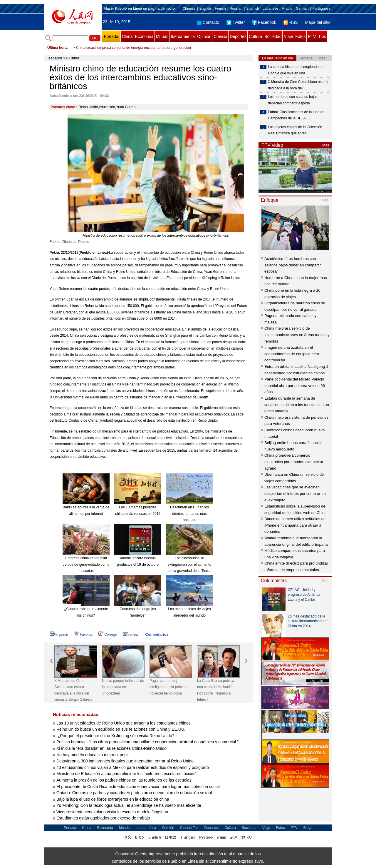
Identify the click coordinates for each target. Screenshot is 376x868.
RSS (291, 22)
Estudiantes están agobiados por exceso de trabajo (103, 818)
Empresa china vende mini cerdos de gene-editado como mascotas (86, 564)
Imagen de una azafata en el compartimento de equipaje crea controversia (292, 354)
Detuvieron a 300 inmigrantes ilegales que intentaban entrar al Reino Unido (125, 761)
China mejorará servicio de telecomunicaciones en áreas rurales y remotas (297, 335)
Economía (144, 36)
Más (326, 145)
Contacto (208, 22)
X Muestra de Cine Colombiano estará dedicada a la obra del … (298, 85)
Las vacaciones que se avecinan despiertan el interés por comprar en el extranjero (295, 493)
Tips (322, 36)
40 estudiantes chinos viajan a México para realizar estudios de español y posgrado (133, 767)
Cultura (255, 36)
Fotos (300, 36)
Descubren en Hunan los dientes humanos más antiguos (189, 514)
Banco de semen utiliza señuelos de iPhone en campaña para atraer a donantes (295, 525)
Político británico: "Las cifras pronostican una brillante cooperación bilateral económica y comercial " (148, 742)
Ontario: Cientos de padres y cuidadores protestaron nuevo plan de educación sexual (134, 793)
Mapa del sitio (318, 22)
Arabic (287, 9)
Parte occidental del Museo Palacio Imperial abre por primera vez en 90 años (295, 385)
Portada (111, 36)
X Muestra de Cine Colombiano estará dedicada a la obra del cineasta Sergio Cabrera (73, 690)
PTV (312, 36)
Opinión (204, 36)
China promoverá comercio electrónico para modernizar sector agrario (294, 462)
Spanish (252, 9)
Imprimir (59, 635)
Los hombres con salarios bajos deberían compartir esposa (293, 100)
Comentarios (157, 634)
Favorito (83, 635)
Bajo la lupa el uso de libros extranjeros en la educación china (113, 799)
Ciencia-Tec (189, 828)
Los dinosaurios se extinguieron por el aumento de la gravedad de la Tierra (190, 564)
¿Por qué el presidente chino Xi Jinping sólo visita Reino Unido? (115, 736)
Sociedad (273, 36)
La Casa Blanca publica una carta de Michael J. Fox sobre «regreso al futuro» (216, 690)
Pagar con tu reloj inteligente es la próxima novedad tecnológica (168, 687)
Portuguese (322, 9)
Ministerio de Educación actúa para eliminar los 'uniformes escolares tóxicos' (126, 774)
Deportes (238, 36)
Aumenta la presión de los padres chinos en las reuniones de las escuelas (124, 780)
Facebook (264, 22)
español (55, 58)
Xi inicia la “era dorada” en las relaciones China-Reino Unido (111, 748)
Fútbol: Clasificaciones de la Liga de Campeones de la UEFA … (296, 115)
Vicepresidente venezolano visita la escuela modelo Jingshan (113, 812)
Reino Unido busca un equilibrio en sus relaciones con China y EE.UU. (121, 729)
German (302, 9)
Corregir (108, 635)
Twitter (236, 22)
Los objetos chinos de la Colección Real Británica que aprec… (295, 130)
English (205, 9)
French (220, 9)
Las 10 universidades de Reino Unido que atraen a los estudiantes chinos (124, 723)
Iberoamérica (183, 36)
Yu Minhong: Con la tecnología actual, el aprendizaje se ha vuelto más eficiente (129, 805)
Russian (236, 9)
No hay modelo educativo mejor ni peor (92, 755)
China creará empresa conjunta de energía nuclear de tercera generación (134, 48)
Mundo (162, 36)
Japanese (271, 9)
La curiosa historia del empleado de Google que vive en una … (296, 70)
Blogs (308, 828)
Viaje (288, 36)
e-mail (131, 635)
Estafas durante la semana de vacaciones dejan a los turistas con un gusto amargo (297, 405)
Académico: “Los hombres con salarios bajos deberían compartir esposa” (293, 265)
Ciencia (220, 36)
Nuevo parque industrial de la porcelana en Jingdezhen (123, 687)
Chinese (189, 9)
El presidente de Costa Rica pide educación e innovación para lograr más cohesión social (138, 787)
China (127, 36)
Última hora (57, 48)
